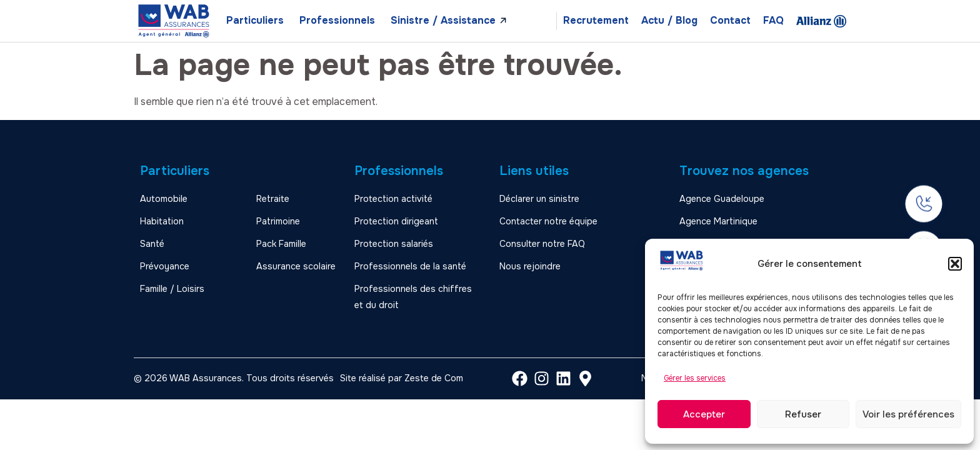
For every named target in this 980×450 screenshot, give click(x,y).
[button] (955, 264)
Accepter (704, 414)
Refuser (803, 414)
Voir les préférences (908, 414)
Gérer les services (695, 378)
